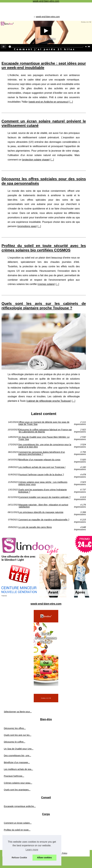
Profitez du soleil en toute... (17, 830)
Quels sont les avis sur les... (18, 735)
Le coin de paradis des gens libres (35, 527)
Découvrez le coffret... (15, 742)
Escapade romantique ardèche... (20, 806)
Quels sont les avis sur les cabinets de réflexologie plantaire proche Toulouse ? (44, 306)
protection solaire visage (36, 160)
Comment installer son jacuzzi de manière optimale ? (45, 497)
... (71, 102)
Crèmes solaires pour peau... (18, 783)
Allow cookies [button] (44, 858)
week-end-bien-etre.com (48, 17)
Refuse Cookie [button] (19, 858)
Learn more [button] (32, 850)
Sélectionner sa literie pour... (18, 712)
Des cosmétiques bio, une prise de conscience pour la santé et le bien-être (45, 446)
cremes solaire (46, 284)
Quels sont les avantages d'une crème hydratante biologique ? (42, 491)
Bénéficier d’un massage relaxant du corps (40, 460)
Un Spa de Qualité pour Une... (19, 749)
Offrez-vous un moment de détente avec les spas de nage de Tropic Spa (44, 423)
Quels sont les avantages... (17, 790)
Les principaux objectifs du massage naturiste (41, 512)
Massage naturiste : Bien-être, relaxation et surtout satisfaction (43, 506)
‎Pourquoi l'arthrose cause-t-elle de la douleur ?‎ (41, 475)
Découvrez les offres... (15, 728)
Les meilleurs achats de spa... (18, 769)
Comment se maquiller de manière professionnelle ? (44, 520)
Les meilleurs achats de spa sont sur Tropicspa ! (42, 467)
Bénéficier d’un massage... (17, 762)
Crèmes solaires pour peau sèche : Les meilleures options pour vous (43, 483)
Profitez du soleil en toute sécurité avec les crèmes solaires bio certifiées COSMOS (44, 248)
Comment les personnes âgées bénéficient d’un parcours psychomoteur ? (42, 453)
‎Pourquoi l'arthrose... (14, 776)
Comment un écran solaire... (18, 823)
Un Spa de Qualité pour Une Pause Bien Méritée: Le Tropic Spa (44, 438)
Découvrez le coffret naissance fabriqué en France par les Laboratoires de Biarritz (45, 431)
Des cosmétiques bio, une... (17, 756)
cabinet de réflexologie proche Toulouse (49, 401)
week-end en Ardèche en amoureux (49, 102)
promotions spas (27, 226)
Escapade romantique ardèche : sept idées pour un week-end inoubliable (44, 66)
